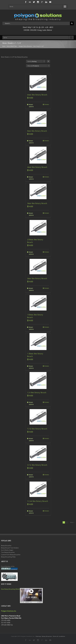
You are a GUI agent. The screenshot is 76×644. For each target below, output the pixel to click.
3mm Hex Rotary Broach (37, 203)
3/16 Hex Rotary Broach (37, 465)
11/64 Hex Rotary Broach (38, 501)
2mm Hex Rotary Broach (37, 278)
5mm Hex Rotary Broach (37, 131)
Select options (31, 105)
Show (33, 66)
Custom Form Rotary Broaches (11, 555)
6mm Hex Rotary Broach (37, 95)
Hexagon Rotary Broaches (25, 46)
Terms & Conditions (59, 636)
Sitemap (38, 636)
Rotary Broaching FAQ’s (8, 557)
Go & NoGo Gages (7, 550)
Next (72, 522)
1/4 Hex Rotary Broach (37, 393)
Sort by (32, 61)
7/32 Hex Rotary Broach (37, 429)
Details (47, 104)
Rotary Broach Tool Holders (10, 548)
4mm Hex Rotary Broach (37, 167)
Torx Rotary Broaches (8, 552)
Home (4, 46)
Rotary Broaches (6, 546)
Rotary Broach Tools (12, 46)
